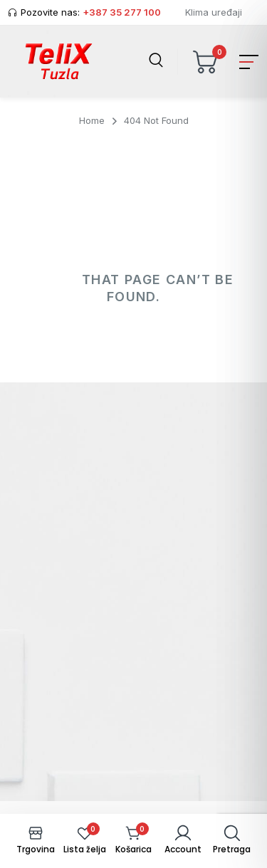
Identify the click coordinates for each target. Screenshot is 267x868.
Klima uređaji (214, 12)
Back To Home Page (132, 360)
